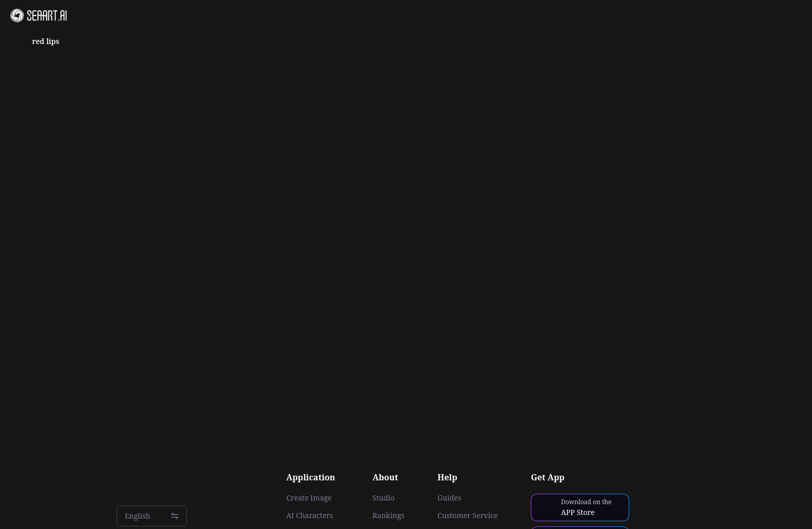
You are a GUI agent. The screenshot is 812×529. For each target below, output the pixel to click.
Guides (450, 498)
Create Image (309, 498)
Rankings (388, 516)
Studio (383, 498)
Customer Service (468, 516)
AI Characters (310, 516)
